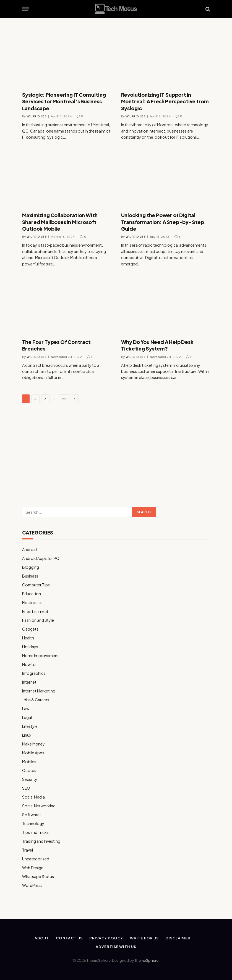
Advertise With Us (116, 947)
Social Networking (39, 806)
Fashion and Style (38, 620)
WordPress (32, 885)
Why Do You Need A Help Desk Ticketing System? (157, 345)
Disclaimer (178, 938)
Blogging (31, 567)
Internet (29, 682)
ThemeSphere (146, 960)
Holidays (30, 647)
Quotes (29, 770)
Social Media (33, 797)
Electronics (32, 602)
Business (30, 576)
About (42, 938)
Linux (27, 735)
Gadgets (30, 629)
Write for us (144, 938)
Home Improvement (41, 655)
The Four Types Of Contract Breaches (56, 345)
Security (30, 779)
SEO (26, 788)
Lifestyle (30, 726)
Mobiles (29, 762)
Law (26, 708)
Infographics (34, 673)
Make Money (33, 744)
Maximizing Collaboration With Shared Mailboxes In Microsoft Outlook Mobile (60, 222)
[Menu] (26, 9)
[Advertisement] (116, 456)
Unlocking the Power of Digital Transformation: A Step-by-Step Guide (163, 222)
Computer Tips (36, 585)
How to (29, 664)
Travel (28, 850)
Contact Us (69, 938)
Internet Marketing (39, 691)
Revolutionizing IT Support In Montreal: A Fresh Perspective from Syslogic (165, 101)
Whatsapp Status (38, 876)
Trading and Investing (41, 841)
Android (29, 549)
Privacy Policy (106, 938)
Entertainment (35, 611)
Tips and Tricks (35, 832)
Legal (27, 717)
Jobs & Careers (36, 700)
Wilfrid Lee (37, 116)
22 (64, 399)
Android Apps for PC (41, 558)
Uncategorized (36, 859)
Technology (33, 823)
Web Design (33, 868)
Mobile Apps (33, 753)
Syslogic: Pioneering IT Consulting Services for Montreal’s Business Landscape (64, 101)
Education (32, 594)
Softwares (32, 815)
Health (28, 638)
